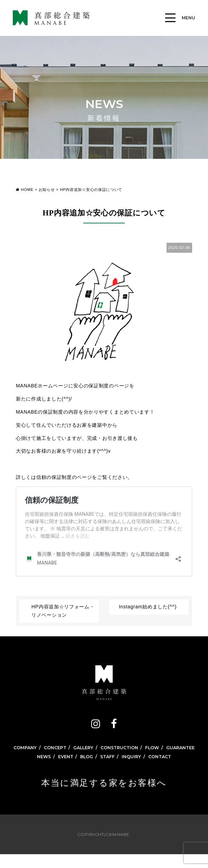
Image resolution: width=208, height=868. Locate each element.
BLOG (85, 769)
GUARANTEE (107, 760)
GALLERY (100, 748)
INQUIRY (134, 769)
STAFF (108, 769)
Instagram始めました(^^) (148, 607)
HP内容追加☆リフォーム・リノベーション (63, 611)
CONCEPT (69, 748)
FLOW (176, 748)
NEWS (39, 769)
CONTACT (164, 769)
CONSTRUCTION (140, 748)
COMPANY (37, 748)
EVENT (63, 769)
